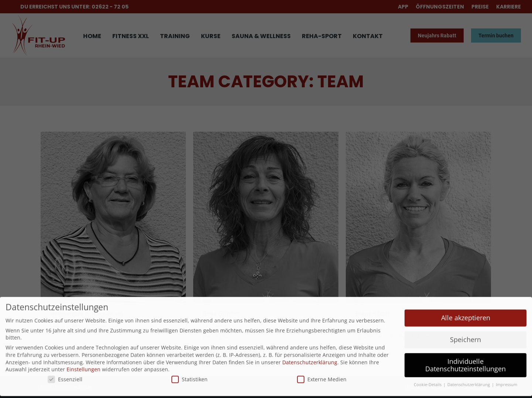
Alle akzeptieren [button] (466, 308)
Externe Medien (322, 370)
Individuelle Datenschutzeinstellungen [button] (465, 355)
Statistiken (190, 370)
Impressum (507, 375)
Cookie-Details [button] (428, 375)
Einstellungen (83, 360)
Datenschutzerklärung (310, 353)
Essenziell (65, 370)
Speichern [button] (465, 330)
